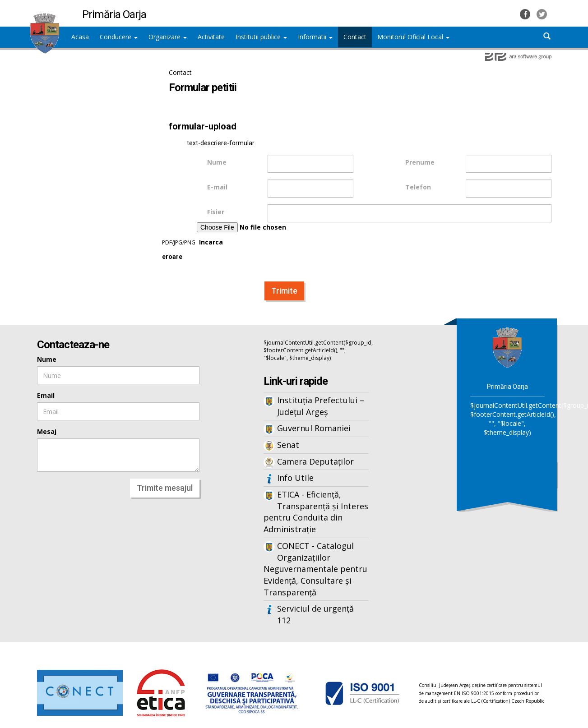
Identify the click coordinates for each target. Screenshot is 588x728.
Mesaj (47, 431)
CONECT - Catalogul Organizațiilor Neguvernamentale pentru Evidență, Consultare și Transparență (315, 569)
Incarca (258, 234)
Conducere (119, 37)
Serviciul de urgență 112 (315, 614)
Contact (180, 72)
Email (46, 395)
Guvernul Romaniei (314, 428)
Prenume (420, 162)
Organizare (168, 37)
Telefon (418, 187)
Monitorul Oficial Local (413, 37)
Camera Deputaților (315, 461)
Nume (217, 162)
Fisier (216, 212)
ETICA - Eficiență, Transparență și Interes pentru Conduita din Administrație (316, 512)
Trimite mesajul (165, 488)
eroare (172, 257)
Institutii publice (261, 37)
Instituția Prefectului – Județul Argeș (321, 406)
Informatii (315, 37)
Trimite (284, 291)
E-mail (217, 187)
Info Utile (295, 478)
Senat (288, 445)
